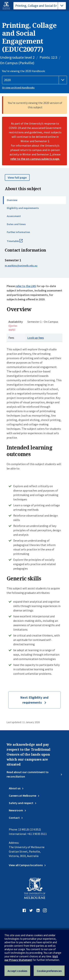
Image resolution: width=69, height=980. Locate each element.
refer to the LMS (26, 286)
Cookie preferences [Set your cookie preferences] (49, 971)
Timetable (19, 243)
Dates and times (16, 224)
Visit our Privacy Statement (31, 958)
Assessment (14, 216)
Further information (18, 232)
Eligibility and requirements (23, 208)
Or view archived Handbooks (18, 88)
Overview (12, 200)
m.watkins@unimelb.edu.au (21, 266)
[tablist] (40, 6)
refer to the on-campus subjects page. (35, 159)
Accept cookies (17, 971)
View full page (17, 177)
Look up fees (36, 338)
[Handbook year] (34, 80)
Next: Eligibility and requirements (34, 700)
